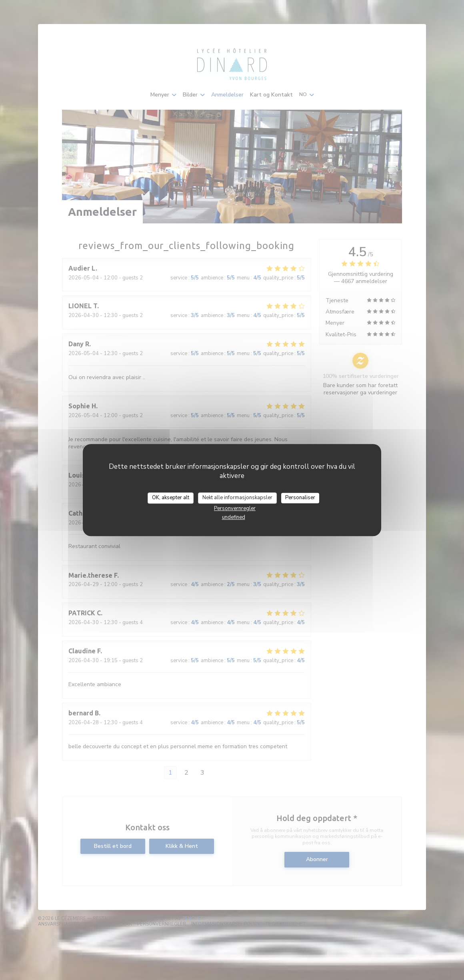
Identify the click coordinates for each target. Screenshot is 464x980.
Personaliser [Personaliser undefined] (300, 498)
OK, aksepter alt (171, 498)
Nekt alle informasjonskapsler (237, 498)
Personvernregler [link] (235, 508)
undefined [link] (234, 517)
